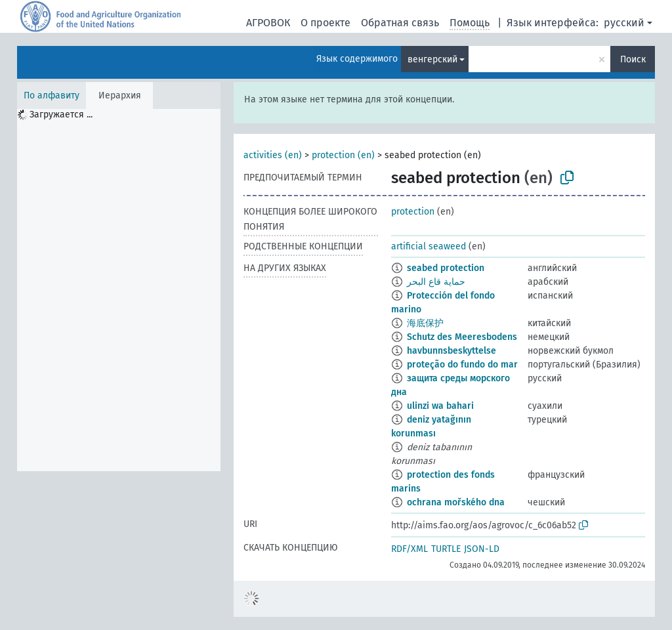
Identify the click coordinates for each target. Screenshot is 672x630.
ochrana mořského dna (456, 502)
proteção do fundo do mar (462, 365)
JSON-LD (482, 549)
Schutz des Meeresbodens (462, 337)
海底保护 (425, 323)
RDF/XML (409, 549)
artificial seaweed (429, 246)
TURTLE (446, 549)
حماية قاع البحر (436, 282)
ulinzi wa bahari (440, 406)
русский (624, 23)
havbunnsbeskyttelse (451, 351)
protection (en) (343, 155)
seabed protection (446, 268)
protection (413, 212)
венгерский (432, 59)
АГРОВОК (268, 23)
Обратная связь (400, 23)
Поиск (633, 59)
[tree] (119, 290)
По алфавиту (52, 95)
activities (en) (273, 155)
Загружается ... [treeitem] (61, 115)
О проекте (325, 23)
